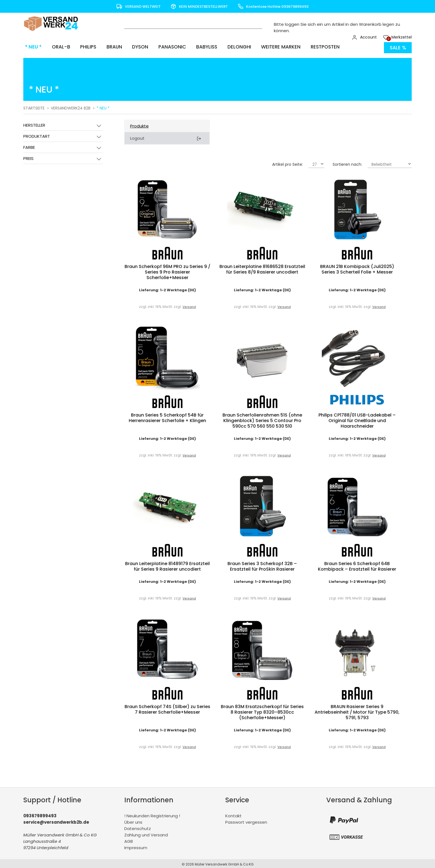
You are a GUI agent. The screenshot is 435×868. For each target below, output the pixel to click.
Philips (84, 47)
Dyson (135, 47)
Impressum (136, 846)
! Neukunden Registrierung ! (152, 814)
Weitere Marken (273, 47)
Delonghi (232, 47)
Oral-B (58, 47)
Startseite (34, 106)
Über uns (133, 820)
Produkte (139, 124)
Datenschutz (138, 827)
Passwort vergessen (246, 820)
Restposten (317, 47)
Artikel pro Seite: (288, 163)
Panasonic (166, 47)
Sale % (398, 47)
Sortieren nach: (347, 163)
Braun (109, 47)
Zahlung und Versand (146, 833)
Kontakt (233, 814)
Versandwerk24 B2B (71, 106)
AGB (129, 840)
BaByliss (200, 47)
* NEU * (32, 47)
